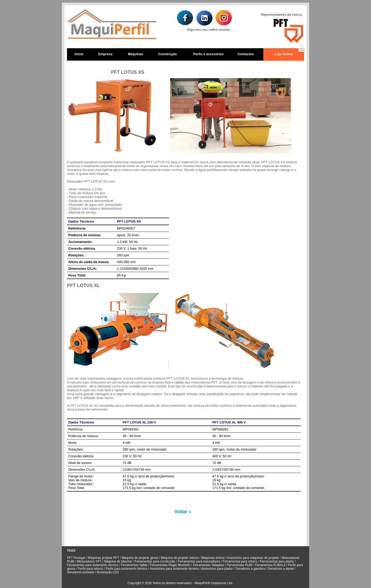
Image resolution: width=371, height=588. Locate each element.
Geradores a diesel (280, 569)
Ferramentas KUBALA (270, 565)
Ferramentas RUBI (240, 565)
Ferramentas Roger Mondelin (170, 565)
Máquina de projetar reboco (180, 558)
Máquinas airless (213, 558)
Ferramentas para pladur (277, 561)
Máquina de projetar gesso (140, 558)
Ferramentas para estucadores (199, 561)
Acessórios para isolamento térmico (175, 569)
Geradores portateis (81, 572)
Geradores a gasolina (250, 569)
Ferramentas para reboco (240, 561)
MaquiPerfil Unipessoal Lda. (214, 583)
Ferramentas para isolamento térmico (93, 565)
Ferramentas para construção (155, 561)
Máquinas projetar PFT (104, 558)
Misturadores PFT (90, 561)
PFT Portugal (76, 558)
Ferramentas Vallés (134, 565)
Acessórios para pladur (217, 569)
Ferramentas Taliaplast (209, 565)
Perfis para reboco (91, 569)
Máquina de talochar (119, 561)
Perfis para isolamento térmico (127, 569)
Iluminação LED (108, 572)
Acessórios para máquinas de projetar (253, 558)
